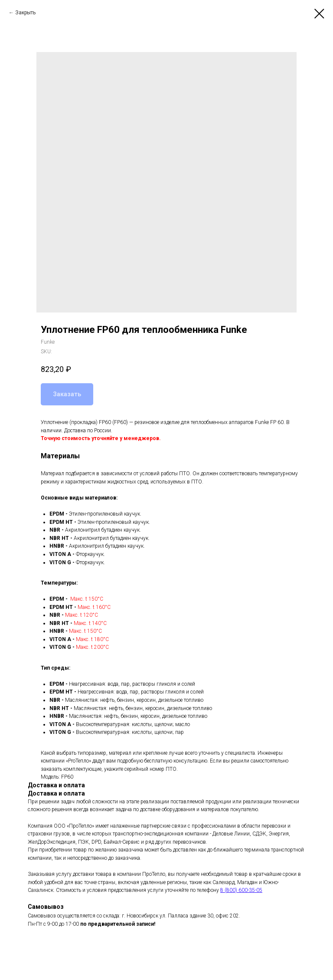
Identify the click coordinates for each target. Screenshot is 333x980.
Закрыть (25, 13)
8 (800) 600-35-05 (241, 890)
